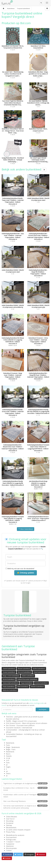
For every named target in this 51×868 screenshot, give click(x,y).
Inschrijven (42, 709)
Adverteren (10, 846)
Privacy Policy (11, 832)
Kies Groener (11, 725)
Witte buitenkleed (23, 687)
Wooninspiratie (11, 848)
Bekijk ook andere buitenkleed (24, 169)
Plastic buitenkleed (9, 687)
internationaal (27, 728)
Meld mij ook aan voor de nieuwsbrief (20, 569)
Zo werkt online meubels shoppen (18, 830)
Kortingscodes (11, 840)
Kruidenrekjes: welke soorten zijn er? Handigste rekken (25, 796)
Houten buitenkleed (9, 672)
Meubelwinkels (11, 828)
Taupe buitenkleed (27, 683)
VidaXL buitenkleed (28, 676)
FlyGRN (8, 721)
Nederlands (10, 743)
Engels (8, 767)
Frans (8, 745)
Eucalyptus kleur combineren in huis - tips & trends (25, 789)
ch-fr (8, 760)
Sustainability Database (14, 734)
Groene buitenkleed (41, 683)
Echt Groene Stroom (13, 723)
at (7, 776)
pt (7, 765)
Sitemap (9, 825)
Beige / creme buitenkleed (11, 676)
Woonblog (10, 821)
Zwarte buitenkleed (9, 669)
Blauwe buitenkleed (24, 669)
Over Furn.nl (10, 819)
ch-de (8, 758)
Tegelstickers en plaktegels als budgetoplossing (25, 783)
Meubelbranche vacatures (15, 835)
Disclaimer (10, 823)
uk (7, 771)
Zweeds (9, 756)
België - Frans (11, 749)
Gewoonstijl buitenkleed (10, 683)
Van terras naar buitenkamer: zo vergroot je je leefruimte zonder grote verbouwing (25, 807)
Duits (8, 763)
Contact (9, 850)
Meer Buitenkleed (26, 529)
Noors (8, 754)
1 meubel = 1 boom (13, 842)
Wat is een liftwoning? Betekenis (25, 801)
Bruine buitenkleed (9, 679)
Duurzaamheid (11, 837)
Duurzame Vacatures (13, 728)
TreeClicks (10, 717)
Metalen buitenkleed (37, 687)
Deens (8, 773)
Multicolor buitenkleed (10, 690)
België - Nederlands (13, 747)
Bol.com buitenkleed (24, 672)
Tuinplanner (10, 844)
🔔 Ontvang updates (26, 573)
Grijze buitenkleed (39, 672)
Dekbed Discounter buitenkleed (27, 679)
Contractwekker (12, 730)
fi (6, 769)
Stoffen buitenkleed (39, 669)
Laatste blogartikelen (12, 779)
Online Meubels (12, 817)
